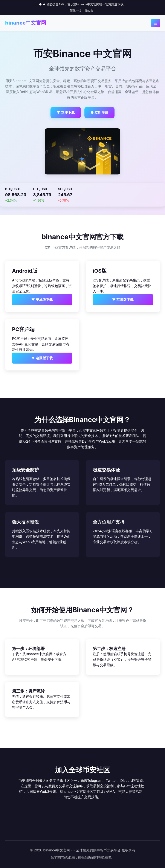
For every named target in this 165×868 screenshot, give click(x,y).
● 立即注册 (100, 112)
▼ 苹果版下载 (123, 300)
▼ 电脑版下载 (42, 358)
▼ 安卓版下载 (42, 300)
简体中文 (76, 11)
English (90, 11)
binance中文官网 (26, 23)
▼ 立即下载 (66, 112)
